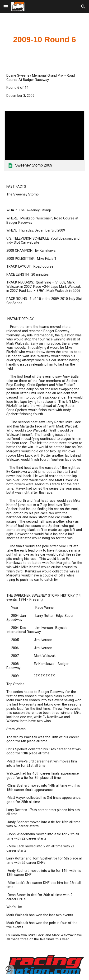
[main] (45, 40)
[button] (6, 7)
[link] (45, 141)
